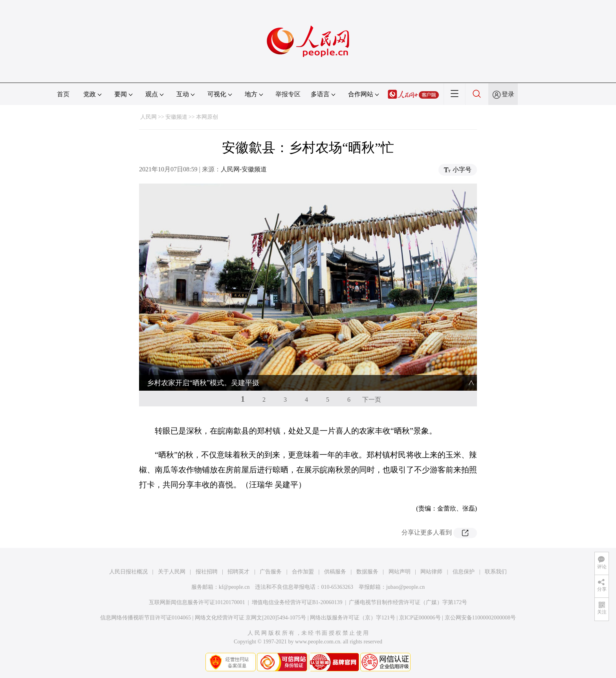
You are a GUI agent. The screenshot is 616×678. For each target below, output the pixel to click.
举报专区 (288, 94)
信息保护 (464, 572)
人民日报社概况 (128, 572)
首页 (63, 94)
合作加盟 (303, 572)
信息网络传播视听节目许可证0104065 (146, 618)
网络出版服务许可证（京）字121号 (353, 618)
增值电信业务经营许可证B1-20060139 (297, 602)
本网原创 (207, 117)
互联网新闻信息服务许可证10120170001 (197, 602)
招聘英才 (238, 572)
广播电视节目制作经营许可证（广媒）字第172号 (408, 602)
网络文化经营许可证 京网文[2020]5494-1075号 (251, 618)
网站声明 (400, 572)
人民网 (148, 117)
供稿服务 (335, 572)
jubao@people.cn (405, 587)
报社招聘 (207, 572)
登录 (508, 94)
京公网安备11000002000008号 (480, 618)
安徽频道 (176, 117)
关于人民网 (172, 572)
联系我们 (496, 572)
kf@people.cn (234, 587)
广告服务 (271, 572)
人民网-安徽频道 (244, 169)
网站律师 (431, 572)
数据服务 (367, 572)
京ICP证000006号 (420, 618)
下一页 (372, 400)
